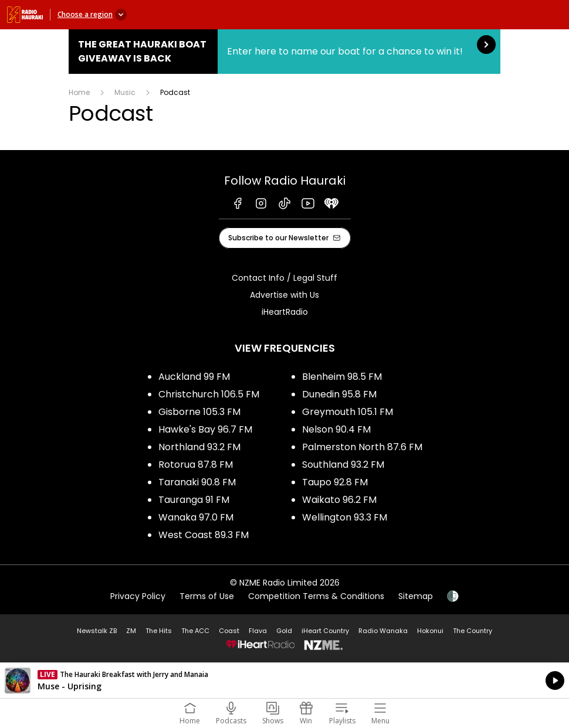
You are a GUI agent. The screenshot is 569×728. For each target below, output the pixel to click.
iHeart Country (325, 631)
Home (79, 92)
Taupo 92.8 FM (335, 482)
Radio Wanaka (383, 631)
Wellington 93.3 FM (345, 517)
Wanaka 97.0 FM (196, 517)
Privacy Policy (138, 596)
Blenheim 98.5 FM (342, 377)
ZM (131, 631)
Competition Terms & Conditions (316, 596)
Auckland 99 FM (194, 377)
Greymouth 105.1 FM (348, 412)
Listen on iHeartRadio (284, 681)
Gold (284, 631)
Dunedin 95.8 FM (339, 394)
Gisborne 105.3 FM (199, 412)
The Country (473, 631)
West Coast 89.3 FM (204, 535)
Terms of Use (207, 596)
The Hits (159, 631)
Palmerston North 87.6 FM (362, 447)
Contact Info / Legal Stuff (284, 278)
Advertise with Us (284, 295)
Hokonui (430, 631)
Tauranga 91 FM (194, 500)
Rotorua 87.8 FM (196, 465)
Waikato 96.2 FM (339, 500)
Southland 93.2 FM (343, 465)
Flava (258, 631)
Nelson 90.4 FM (336, 429)
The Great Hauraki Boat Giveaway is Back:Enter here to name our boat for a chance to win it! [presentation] (284, 52)
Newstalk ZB (97, 631)
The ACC (195, 631)
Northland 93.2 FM (199, 447)
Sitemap (416, 596)
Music (125, 92)
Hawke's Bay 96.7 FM (205, 429)
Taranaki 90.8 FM (197, 482)
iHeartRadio (285, 312)
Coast (229, 631)
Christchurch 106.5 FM (209, 394)
